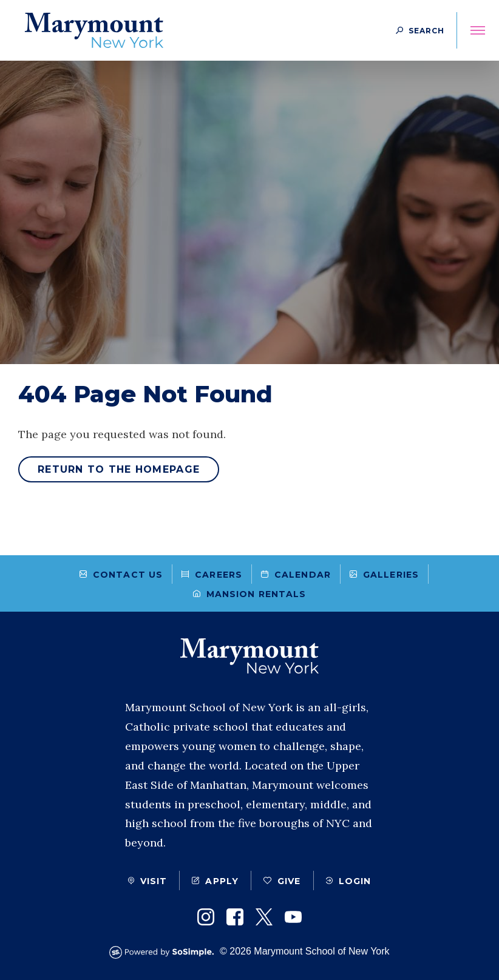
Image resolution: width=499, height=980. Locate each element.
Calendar (296, 575)
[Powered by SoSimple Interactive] (165, 952)
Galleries (384, 575)
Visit (148, 881)
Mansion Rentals (250, 594)
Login (349, 881)
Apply (215, 881)
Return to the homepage (119, 469)
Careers (212, 575)
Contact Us (121, 575)
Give (282, 881)
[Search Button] (420, 30)
